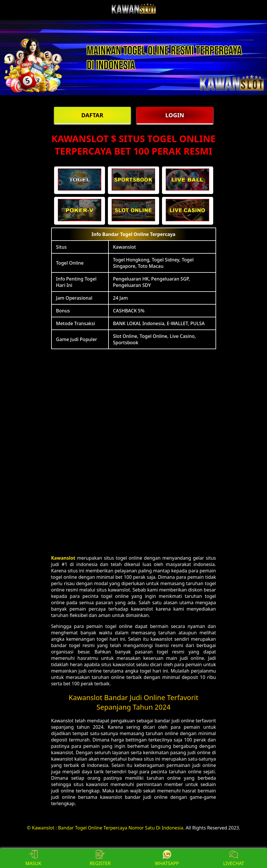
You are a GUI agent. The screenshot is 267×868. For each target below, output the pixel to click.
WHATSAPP (167, 858)
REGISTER (100, 858)
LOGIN (175, 115)
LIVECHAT (233, 858)
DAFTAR (92, 115)
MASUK (33, 858)
